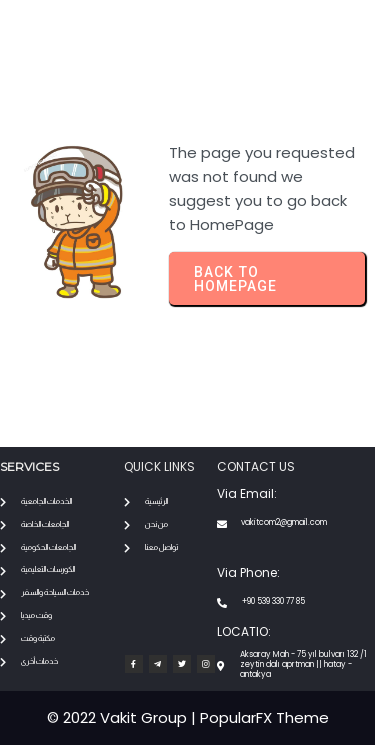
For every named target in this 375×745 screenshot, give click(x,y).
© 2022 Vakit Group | (123, 717)
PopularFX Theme (264, 717)
